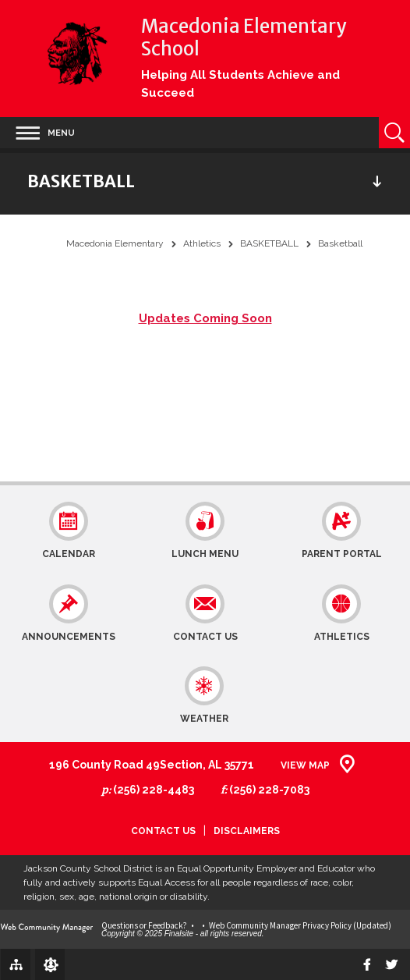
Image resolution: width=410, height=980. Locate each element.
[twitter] (392, 964)
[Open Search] (394, 133)
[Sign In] (50, 964)
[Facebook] (367, 964)
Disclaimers (247, 831)
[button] (45, 133)
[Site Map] (16, 964)
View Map (305, 765)
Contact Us (163, 831)
